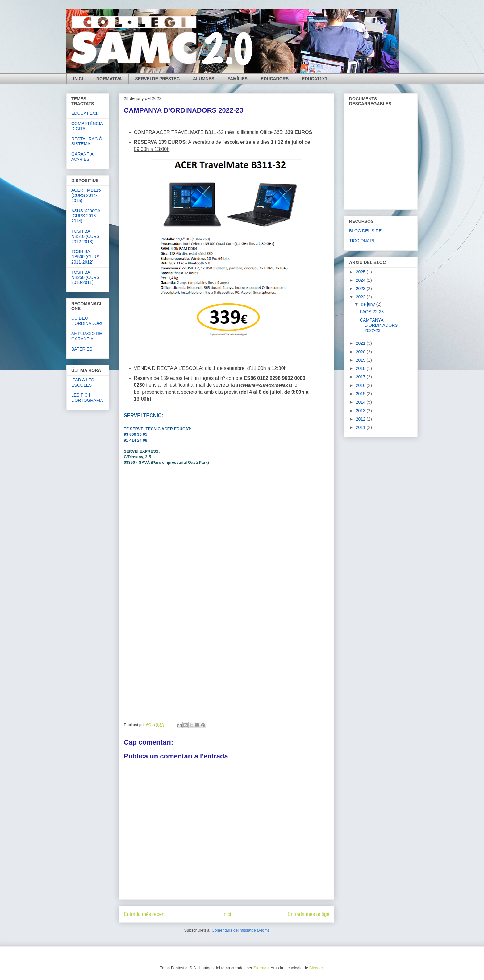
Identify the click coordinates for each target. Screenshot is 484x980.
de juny (368, 304)
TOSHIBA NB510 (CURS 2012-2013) (85, 236)
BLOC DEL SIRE (365, 231)
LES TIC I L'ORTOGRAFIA (87, 398)
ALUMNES (204, 79)
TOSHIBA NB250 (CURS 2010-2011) (85, 277)
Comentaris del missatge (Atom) (240, 930)
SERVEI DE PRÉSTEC (157, 79)
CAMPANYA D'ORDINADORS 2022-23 (379, 325)
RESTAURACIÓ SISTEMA (87, 141)
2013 (361, 411)
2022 (361, 297)
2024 (361, 280)
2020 (361, 352)
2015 (361, 394)
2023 (361, 289)
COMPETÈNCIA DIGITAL (87, 126)
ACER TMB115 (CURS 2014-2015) (86, 195)
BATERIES (82, 349)
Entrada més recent (145, 914)
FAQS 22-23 (372, 312)
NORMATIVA (109, 79)
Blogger (316, 968)
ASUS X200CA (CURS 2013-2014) (86, 216)
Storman (261, 968)
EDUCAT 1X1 (84, 113)
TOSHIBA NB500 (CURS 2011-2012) (85, 257)
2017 (361, 377)
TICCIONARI (362, 241)
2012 (361, 419)
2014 (361, 402)
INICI (78, 79)
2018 (361, 368)
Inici (227, 914)
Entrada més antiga (309, 914)
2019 (361, 360)
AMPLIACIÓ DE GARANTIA (87, 336)
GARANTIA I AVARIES (83, 157)
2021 (361, 343)
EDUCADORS (275, 79)
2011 (361, 427)
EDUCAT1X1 (315, 79)
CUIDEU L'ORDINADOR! (87, 321)
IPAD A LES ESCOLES (83, 382)
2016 (361, 385)
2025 (361, 272)
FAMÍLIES (238, 79)
